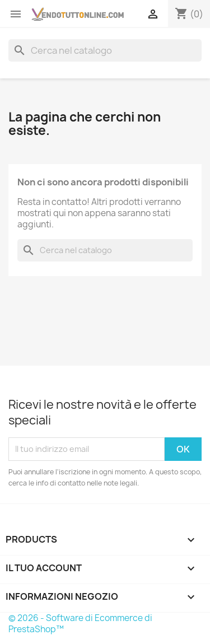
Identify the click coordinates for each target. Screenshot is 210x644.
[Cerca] (105, 50)
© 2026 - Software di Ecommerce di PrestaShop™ (80, 624)
